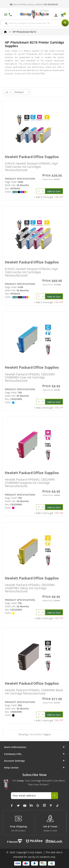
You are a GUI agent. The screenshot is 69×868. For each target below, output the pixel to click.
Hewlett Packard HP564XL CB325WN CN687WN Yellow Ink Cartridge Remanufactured (30, 588)
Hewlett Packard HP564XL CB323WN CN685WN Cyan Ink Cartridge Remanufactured (30, 377)
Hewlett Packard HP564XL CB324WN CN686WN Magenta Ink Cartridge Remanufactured (30, 483)
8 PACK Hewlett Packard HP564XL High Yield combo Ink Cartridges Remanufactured (31, 272)
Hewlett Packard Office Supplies (32, 157)
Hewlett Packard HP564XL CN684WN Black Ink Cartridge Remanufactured (34, 692)
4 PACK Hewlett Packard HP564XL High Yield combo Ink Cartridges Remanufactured (31, 167)
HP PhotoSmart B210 (24, 32)
